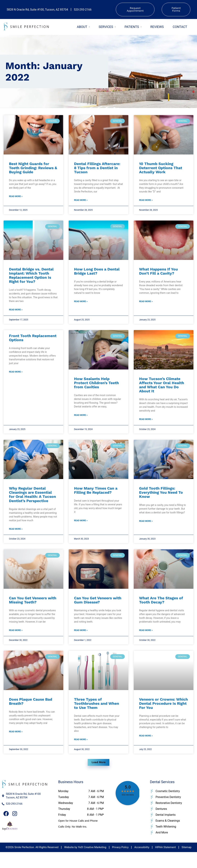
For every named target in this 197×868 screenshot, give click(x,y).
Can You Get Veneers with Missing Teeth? (33, 609)
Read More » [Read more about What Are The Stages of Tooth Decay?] (146, 641)
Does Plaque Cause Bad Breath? (31, 713)
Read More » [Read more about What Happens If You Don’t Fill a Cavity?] (146, 306)
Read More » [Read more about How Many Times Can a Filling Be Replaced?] (81, 529)
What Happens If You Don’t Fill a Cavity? (158, 274)
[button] (99, 778)
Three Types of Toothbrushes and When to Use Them (97, 715)
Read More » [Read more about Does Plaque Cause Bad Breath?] (16, 744)
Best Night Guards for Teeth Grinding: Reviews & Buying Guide (33, 169)
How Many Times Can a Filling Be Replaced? (96, 498)
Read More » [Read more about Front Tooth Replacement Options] (16, 378)
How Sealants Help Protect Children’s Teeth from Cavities (96, 388)
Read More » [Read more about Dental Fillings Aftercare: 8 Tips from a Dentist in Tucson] (81, 202)
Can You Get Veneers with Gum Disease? (98, 609)
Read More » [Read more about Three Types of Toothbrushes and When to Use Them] (81, 752)
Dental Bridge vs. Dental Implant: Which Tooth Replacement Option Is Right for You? (31, 278)
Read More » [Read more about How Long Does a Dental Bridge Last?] (81, 306)
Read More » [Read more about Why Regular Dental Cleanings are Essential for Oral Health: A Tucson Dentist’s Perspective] (16, 537)
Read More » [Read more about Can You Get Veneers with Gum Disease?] (81, 641)
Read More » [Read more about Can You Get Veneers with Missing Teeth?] (16, 641)
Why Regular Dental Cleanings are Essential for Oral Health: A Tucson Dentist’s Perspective (32, 502)
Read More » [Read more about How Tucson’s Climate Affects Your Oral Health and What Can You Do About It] (146, 426)
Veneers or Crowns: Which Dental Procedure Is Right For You (163, 715)
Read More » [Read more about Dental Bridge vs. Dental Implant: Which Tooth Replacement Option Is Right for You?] (16, 314)
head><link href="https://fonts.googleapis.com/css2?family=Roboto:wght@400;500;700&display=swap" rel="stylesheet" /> (127, 811)
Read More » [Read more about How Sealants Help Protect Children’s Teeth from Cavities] (81, 422)
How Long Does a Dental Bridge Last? (97, 274)
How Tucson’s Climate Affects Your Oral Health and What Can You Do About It (162, 390)
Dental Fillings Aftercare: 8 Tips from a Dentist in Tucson (97, 169)
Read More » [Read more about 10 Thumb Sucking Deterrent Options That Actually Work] (146, 202)
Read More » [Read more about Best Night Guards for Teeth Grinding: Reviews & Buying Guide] (16, 199)
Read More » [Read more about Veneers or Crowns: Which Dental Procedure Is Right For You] (146, 748)
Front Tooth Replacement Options (33, 343)
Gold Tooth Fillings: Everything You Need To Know (161, 500)
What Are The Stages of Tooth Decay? (161, 609)
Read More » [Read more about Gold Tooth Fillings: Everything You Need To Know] (146, 529)
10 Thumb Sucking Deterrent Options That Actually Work (161, 169)
